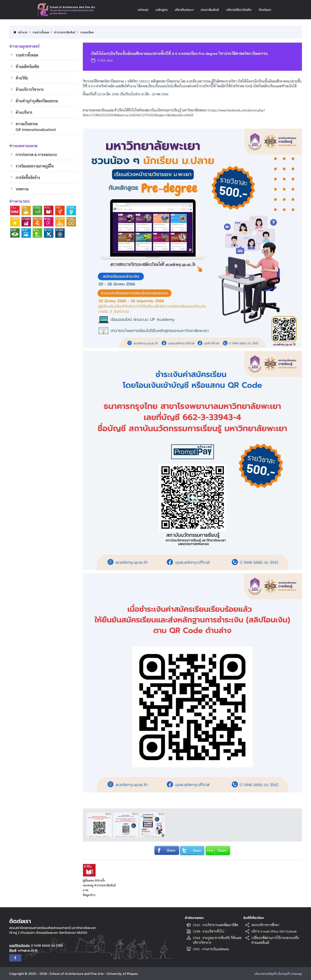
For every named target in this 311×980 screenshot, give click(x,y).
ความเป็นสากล (36, 127)
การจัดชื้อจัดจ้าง (28, 177)
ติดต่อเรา (265, 10)
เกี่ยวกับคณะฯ (184, 10)
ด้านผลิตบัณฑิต (27, 66)
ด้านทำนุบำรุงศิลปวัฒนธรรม (37, 101)
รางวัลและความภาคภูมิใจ (35, 166)
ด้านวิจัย (22, 78)
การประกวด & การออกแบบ (36, 154)
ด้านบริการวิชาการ (30, 89)
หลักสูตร (162, 10)
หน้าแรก (143, 10)
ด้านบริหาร (24, 112)
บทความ (22, 189)
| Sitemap (296, 974)
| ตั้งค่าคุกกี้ (283, 974)
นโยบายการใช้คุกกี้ (265, 974)
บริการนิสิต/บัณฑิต (239, 10)
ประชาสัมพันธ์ (210, 10)
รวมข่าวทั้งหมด (27, 55)
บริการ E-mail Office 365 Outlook (274, 931)
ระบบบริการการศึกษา (265, 925)
